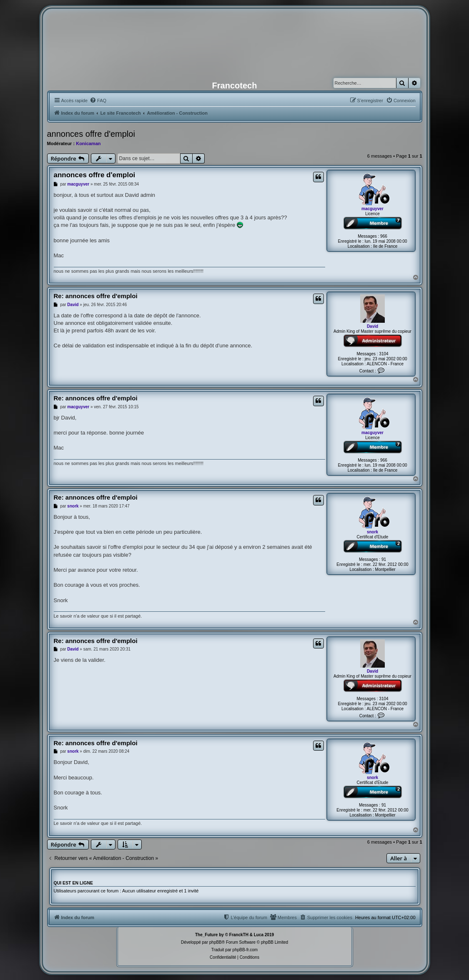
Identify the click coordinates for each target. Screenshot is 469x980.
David (372, 326)
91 (384, 559)
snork (372, 532)
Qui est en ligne (74, 883)
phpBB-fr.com (245, 950)
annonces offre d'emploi (91, 134)
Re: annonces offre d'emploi (96, 296)
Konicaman (88, 143)
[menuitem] (98, 101)
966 (384, 236)
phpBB (216, 942)
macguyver (372, 209)
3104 (384, 354)
